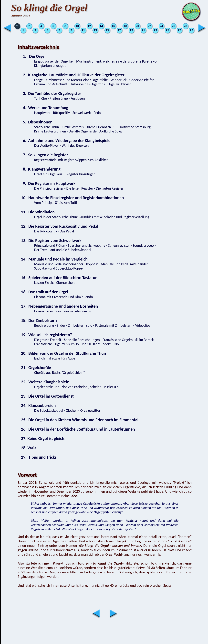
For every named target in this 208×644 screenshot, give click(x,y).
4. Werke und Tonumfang (45, 108)
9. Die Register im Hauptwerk (48, 183)
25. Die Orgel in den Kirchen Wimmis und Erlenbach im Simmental (80, 420)
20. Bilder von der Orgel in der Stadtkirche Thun (63, 353)
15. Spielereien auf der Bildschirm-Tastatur (59, 278)
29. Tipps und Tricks (39, 457)
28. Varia (29, 448)
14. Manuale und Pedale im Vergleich (54, 259)
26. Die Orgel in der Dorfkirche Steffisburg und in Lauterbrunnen (78, 429)
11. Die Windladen (38, 212)
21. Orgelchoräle (36, 368)
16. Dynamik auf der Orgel (45, 292)
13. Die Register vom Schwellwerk (51, 240)
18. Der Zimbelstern (39, 320)
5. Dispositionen (37, 122)
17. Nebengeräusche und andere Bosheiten (59, 306)
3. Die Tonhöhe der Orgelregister (51, 93)
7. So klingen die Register (44, 155)
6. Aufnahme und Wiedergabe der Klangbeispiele (66, 141)
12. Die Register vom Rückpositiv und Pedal (60, 226)
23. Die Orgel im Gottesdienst (47, 396)
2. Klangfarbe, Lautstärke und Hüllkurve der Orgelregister (73, 75)
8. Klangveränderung (41, 169)
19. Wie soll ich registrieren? (47, 335)
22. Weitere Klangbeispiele (45, 382)
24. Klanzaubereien (38, 405)
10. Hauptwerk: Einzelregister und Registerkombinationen (72, 198)
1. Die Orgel (33, 56)
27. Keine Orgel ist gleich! (43, 438)
